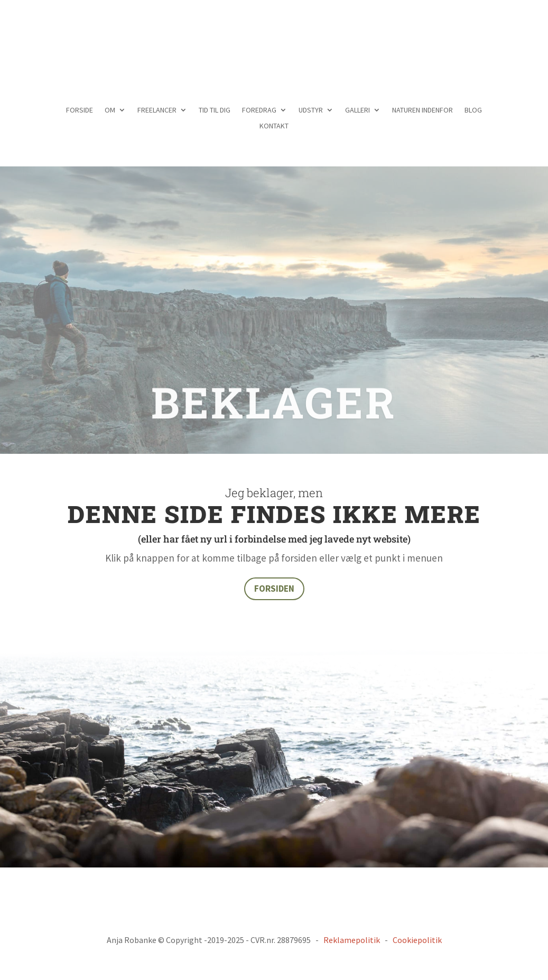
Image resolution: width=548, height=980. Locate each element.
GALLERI (357, 110)
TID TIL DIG (215, 110)
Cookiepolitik (417, 940)
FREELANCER (157, 110)
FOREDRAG (259, 110)
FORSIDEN (274, 589)
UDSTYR (311, 110)
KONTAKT (274, 126)
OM (110, 110)
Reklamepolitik (352, 940)
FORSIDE (80, 110)
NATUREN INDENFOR (422, 110)
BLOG (473, 110)
